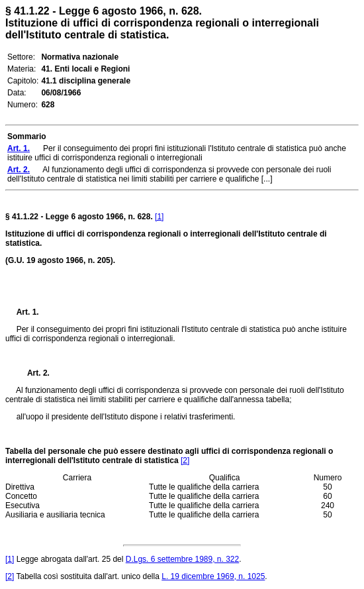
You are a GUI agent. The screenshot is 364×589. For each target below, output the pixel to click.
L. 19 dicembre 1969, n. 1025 (213, 576)
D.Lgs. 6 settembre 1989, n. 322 (182, 559)
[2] (185, 460)
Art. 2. (33, 373)
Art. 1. (28, 312)
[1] (159, 217)
